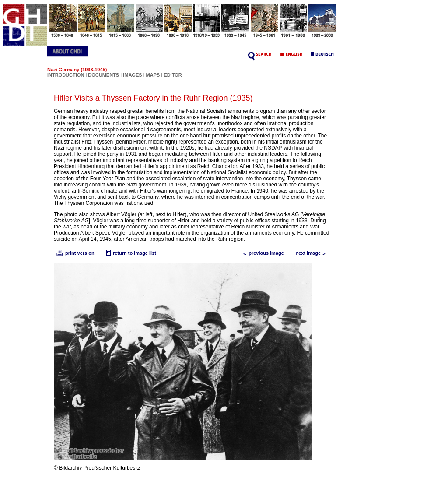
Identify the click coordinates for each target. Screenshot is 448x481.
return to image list (130, 253)
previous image (262, 253)
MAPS (153, 75)
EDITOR (173, 75)
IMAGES (132, 75)
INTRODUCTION (66, 75)
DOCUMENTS (103, 75)
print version (75, 253)
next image (313, 253)
